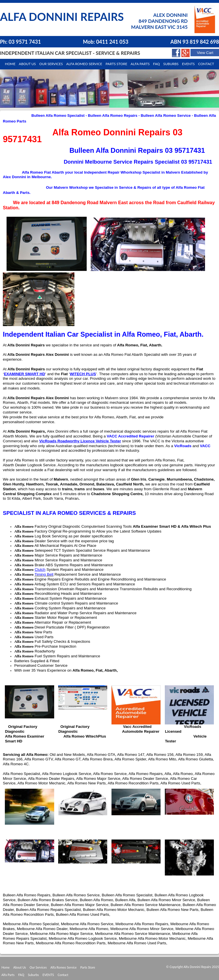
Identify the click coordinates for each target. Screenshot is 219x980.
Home (10, 64)
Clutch (40, 570)
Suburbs (171, 64)
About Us (20, 967)
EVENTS (48, 975)
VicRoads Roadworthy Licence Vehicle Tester (80, 441)
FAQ (21, 975)
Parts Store (88, 967)
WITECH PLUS (83, 374)
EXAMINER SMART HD (25, 374)
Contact (206, 64)
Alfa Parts (140, 64)
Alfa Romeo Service (84, 64)
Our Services (51, 64)
